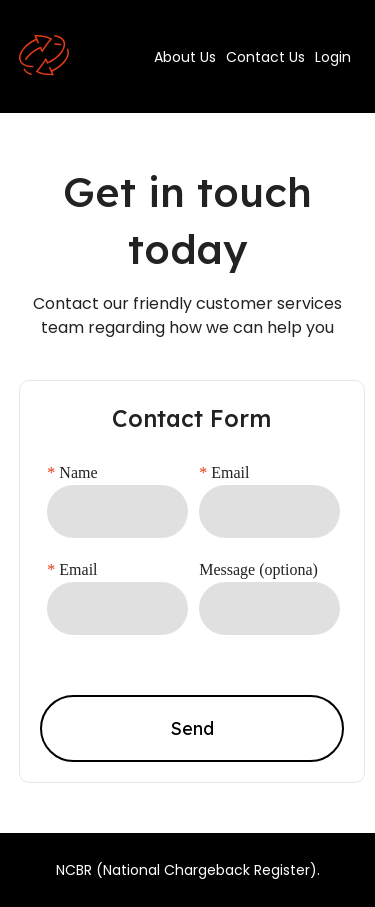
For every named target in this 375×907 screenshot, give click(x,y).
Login (333, 57)
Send (192, 728)
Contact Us (265, 57)
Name (72, 472)
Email (224, 472)
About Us (185, 57)
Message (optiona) (258, 569)
